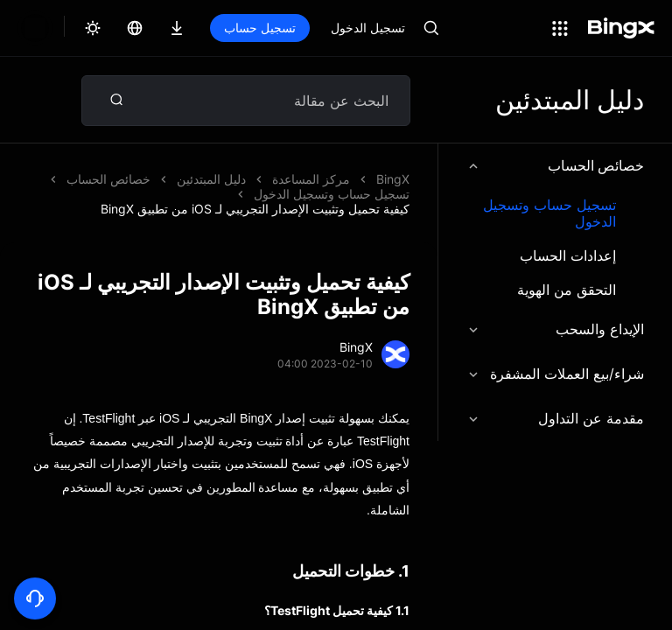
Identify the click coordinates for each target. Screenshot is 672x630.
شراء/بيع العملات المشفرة (555, 374)
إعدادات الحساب (568, 256)
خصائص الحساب (555, 165)
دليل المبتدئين (211, 179)
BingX (393, 179)
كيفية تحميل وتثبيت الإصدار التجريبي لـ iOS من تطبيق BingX (255, 209)
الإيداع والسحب (555, 329)
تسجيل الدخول (368, 28)
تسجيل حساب (260, 28)
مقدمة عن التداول (555, 418)
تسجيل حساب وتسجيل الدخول (549, 213)
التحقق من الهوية (567, 290)
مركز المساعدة (311, 179)
